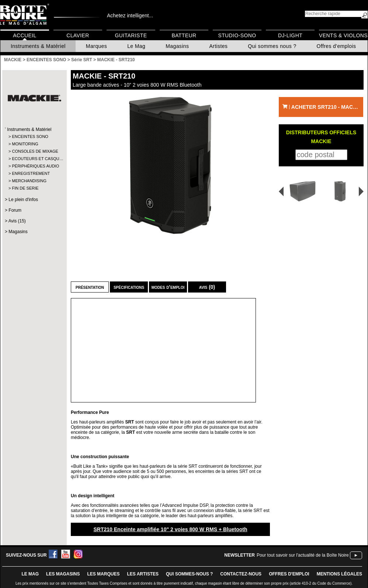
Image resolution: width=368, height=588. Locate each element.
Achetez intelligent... (130, 15)
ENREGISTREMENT (31, 173)
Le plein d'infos (23, 200)
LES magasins (63, 574)
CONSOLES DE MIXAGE (34, 151)
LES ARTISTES (143, 574)
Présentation (90, 287)
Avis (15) (17, 221)
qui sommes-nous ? (189, 574)
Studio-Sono (237, 35)
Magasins (177, 46)
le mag (30, 574)
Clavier (78, 35)
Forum (15, 210)
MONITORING (25, 144)
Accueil (25, 35)
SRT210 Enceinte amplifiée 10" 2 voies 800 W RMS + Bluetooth (170, 529)
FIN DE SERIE (25, 188)
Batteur (184, 35)
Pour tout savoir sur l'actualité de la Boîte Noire (303, 555)
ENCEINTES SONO (30, 136)
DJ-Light (290, 35)
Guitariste (131, 35)
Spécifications (129, 287)
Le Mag (136, 46)
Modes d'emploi (168, 287)
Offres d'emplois (336, 46)
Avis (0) (207, 287)
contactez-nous (241, 574)
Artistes (218, 46)
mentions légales (339, 574)
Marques (96, 46)
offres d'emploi (289, 574)
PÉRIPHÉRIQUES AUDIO (34, 166)
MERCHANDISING (29, 181)
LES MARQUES (103, 574)
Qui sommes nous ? (272, 46)
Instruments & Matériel (38, 46)
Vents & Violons (343, 35)
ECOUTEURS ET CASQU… (34, 159)
